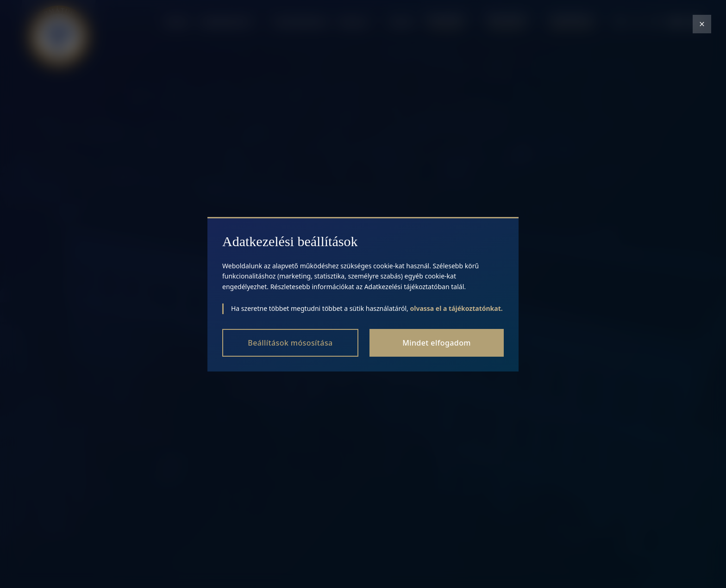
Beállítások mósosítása (290, 343)
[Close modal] (702, 24)
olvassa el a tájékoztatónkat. (456, 308)
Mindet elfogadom (437, 343)
